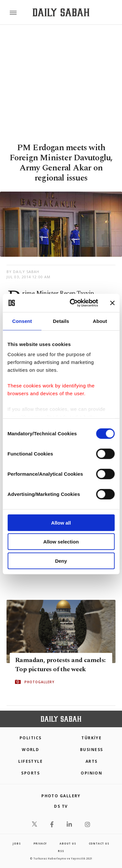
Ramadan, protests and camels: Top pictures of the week (60, 665)
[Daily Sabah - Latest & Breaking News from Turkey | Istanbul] (61, 13)
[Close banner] (112, 303)
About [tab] (100, 321)
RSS (61, 851)
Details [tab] (61, 321)
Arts (92, 761)
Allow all (61, 522)
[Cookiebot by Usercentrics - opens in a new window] (73, 303)
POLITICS (31, 738)
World (30, 750)
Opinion (91, 773)
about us (68, 843)
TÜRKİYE (91, 738)
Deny (61, 561)
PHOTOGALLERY (39, 682)
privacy (40, 843)
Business (92, 750)
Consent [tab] (22, 321)
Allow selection (61, 542)
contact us (99, 843)
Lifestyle (30, 761)
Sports (30, 773)
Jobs (17, 843)
